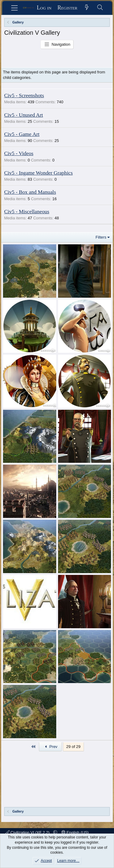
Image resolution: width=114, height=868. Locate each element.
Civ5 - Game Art (22, 134)
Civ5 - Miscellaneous (27, 212)
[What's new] (87, 8)
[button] (55, 833)
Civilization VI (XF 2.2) (28, 833)
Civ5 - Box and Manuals (30, 192)
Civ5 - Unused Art (24, 115)
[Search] (100, 8)
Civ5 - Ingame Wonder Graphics (38, 173)
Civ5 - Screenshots (24, 96)
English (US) (75, 833)
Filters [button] (101, 237)
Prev (50, 747)
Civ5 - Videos (19, 153)
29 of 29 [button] (73, 747)
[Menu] (14, 8)
